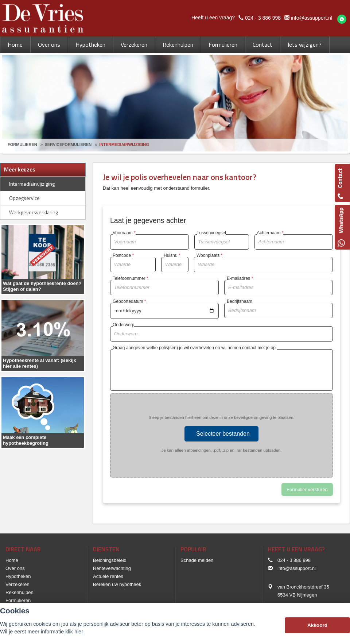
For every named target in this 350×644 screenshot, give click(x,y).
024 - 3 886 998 (263, 18)
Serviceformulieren (68, 144)
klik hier (74, 632)
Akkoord (317, 625)
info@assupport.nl (312, 18)
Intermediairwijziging (124, 144)
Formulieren (22, 144)
